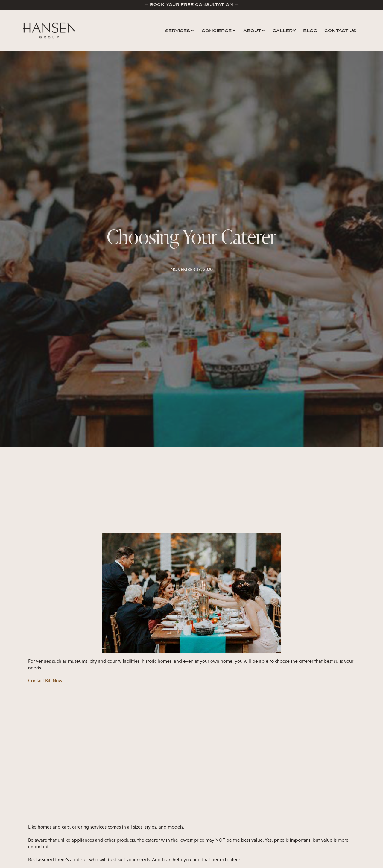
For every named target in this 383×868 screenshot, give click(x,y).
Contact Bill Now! (46, 681)
